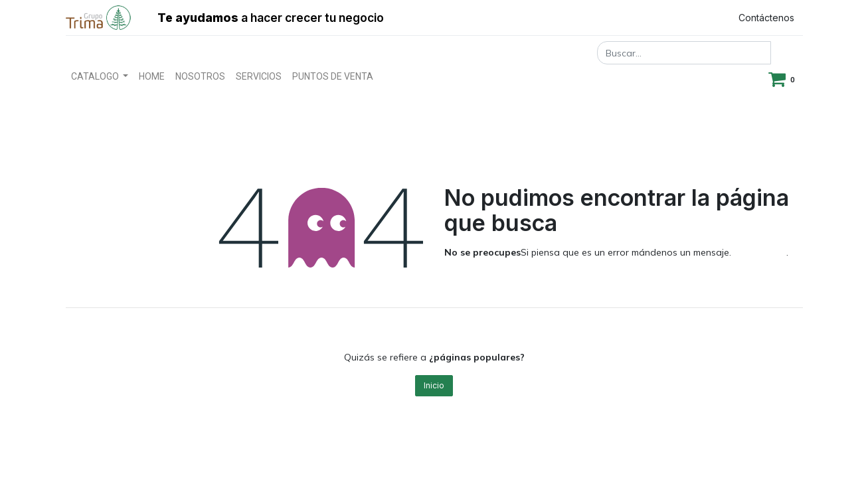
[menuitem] (152, 77)
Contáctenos (766, 18)
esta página (760, 252)
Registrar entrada (667, 18)
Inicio (434, 385)
